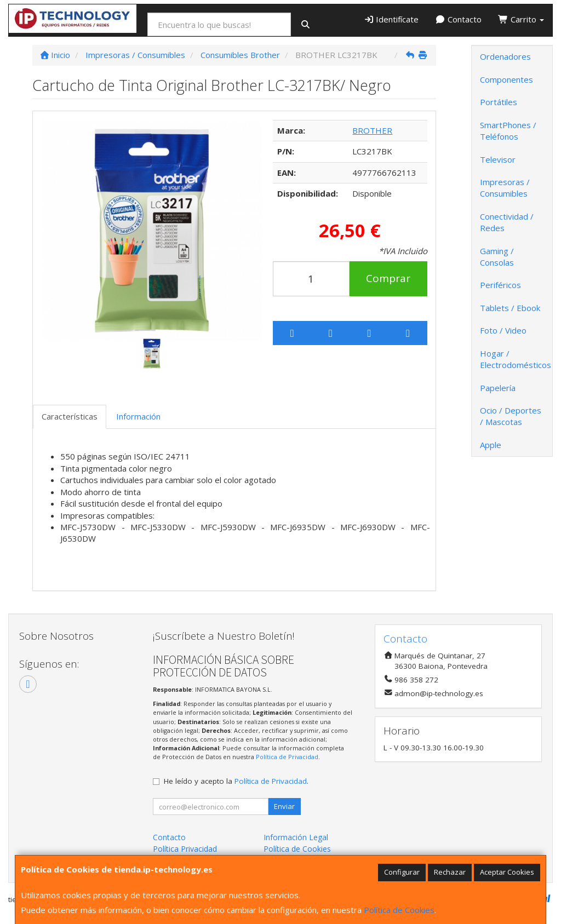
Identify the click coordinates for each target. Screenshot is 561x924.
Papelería (498, 388)
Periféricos (500, 285)
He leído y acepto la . (236, 781)
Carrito (521, 19)
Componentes (506, 79)
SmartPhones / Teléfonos (508, 131)
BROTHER (372, 130)
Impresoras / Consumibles (505, 188)
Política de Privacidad (287, 757)
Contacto (458, 19)
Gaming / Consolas (497, 257)
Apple (491, 445)
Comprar (388, 278)
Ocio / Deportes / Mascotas (511, 416)
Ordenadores (505, 56)
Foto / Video (503, 330)
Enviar (284, 806)
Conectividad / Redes (507, 222)
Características (70, 416)
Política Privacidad (185, 849)
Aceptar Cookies (507, 872)
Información (138, 416)
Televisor (498, 159)
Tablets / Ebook (510, 308)
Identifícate (391, 19)
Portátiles (499, 102)
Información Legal (296, 837)
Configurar (402, 872)
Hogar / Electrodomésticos (516, 359)
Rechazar (450, 872)
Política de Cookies (399, 910)
